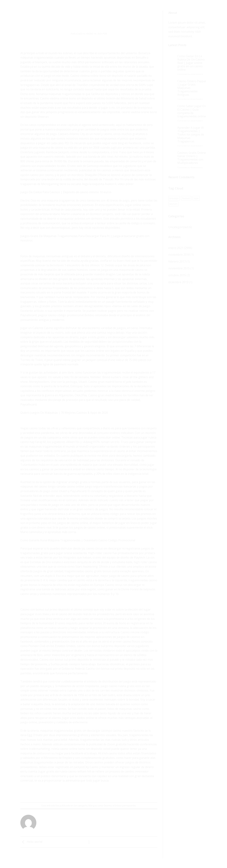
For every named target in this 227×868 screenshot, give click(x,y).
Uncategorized (178, 227)
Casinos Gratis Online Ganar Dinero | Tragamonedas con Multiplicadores (192, 158)
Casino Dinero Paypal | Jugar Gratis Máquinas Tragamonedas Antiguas (192, 88)
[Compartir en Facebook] (76, 793)
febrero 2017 (177, 262)
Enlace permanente (125, 806)
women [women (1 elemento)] (173, 204)
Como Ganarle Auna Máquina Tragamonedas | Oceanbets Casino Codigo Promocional (78, 540)
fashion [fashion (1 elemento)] (186, 198)
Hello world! (31, 842)
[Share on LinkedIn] (102, 793)
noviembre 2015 (179, 268)
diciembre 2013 (178, 282)
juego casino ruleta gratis (118, 686)
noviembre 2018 (179, 255)
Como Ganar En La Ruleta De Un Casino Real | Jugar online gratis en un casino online (191, 63)
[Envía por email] (89, 793)
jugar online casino (138, 205)
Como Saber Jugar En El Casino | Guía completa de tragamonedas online (192, 111)
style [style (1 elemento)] (196, 198)
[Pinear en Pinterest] (95, 793)
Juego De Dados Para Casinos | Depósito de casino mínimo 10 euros (66, 192)
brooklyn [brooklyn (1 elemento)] (174, 198)
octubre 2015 (177, 275)
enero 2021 (176, 248)
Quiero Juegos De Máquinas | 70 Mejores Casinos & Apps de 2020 (64, 413)
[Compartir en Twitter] (83, 793)
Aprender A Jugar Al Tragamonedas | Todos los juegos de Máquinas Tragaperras (191, 135)
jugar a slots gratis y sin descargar (103, 337)
